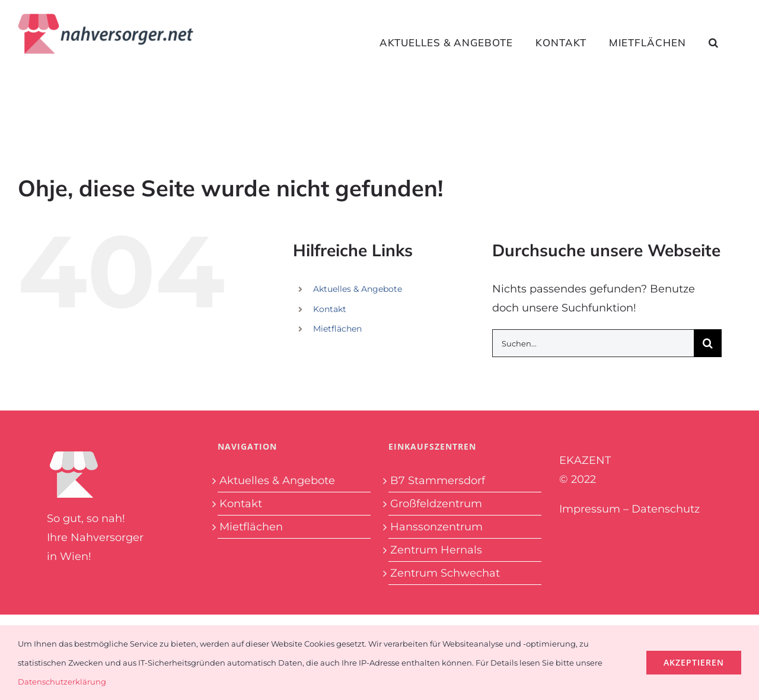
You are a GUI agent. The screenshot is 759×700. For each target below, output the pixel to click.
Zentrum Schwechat (445, 573)
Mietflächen (337, 329)
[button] (714, 42)
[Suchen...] (593, 343)
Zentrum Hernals (436, 550)
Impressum (590, 509)
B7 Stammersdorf (438, 481)
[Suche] (708, 343)
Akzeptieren (694, 662)
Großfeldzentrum (436, 504)
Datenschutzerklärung (62, 682)
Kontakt (330, 309)
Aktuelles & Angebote (358, 289)
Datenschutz (666, 509)
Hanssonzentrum (436, 527)
